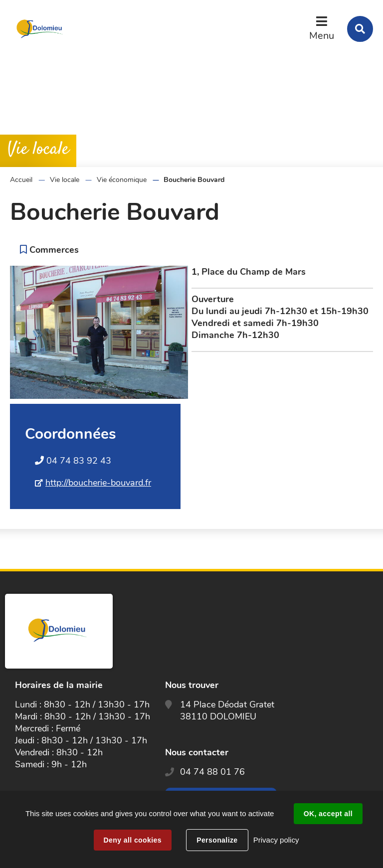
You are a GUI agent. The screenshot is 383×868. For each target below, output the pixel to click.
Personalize (217, 840)
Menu (322, 36)
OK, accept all (328, 814)
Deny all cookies (133, 840)
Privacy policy (276, 840)
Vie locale (65, 180)
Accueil (21, 180)
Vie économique (122, 180)
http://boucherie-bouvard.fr (98, 483)
